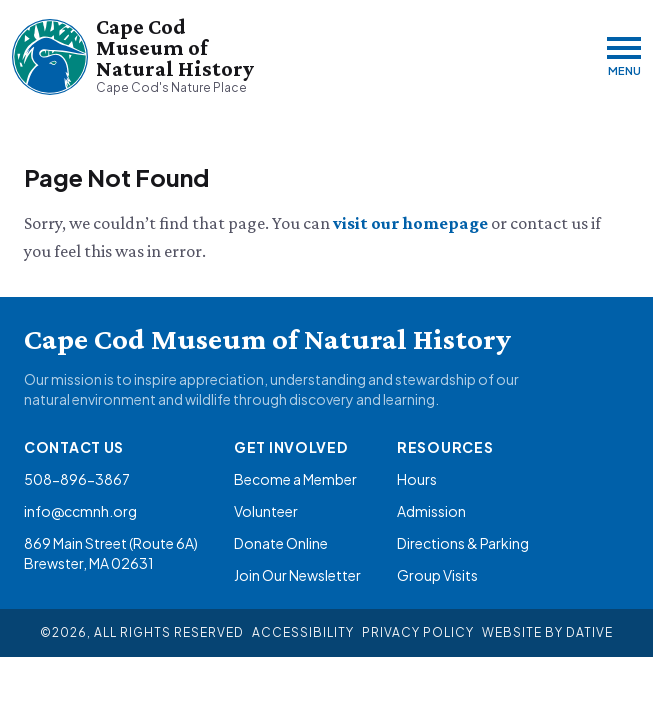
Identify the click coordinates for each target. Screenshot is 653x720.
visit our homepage (412, 223)
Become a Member (295, 479)
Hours (417, 479)
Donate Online (281, 543)
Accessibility (303, 632)
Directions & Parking (463, 543)
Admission (431, 511)
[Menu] (624, 56)
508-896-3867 (77, 479)
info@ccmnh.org (80, 511)
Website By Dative (547, 632)
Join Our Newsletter (297, 575)
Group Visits (437, 575)
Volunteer (266, 511)
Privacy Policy (418, 632)
